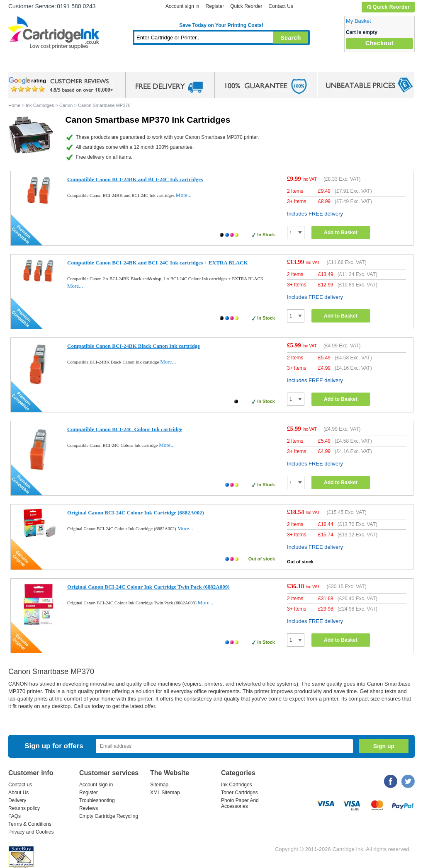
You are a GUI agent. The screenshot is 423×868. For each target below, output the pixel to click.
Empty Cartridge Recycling (109, 816)
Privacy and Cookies (31, 832)
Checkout (379, 43)
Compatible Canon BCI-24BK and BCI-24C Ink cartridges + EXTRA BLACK (157, 263)
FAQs (15, 816)
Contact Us (281, 6)
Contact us (20, 785)
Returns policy (24, 808)
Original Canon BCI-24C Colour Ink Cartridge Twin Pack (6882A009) (148, 587)
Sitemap (159, 785)
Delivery (17, 800)
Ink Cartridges (71, 64)
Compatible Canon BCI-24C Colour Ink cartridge (125, 429)
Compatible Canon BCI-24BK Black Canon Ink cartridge (134, 346)
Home (25, 64)
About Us (18, 793)
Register (215, 6)
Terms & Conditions (30, 824)
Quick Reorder (388, 7)
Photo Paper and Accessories (223, 64)
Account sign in (182, 6)
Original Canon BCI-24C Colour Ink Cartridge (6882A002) (136, 513)
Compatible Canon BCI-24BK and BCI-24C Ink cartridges (135, 179)
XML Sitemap (165, 793)
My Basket (359, 21)
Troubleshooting (97, 800)
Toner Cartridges (135, 64)
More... (184, 195)
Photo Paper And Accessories (240, 803)
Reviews (89, 808)
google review (62, 85)
